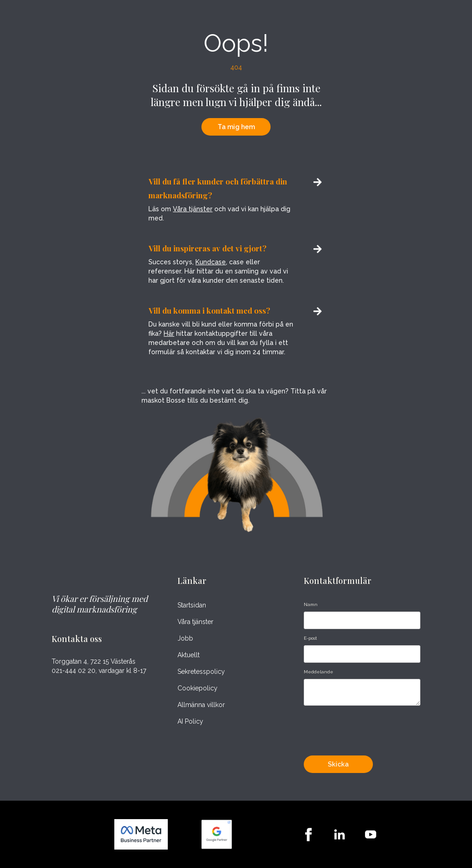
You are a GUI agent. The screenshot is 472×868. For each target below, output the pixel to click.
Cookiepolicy (198, 688)
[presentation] (374, 728)
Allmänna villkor (201, 705)
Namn (311, 604)
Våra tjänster (193, 209)
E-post (310, 638)
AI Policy (190, 721)
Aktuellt (189, 655)
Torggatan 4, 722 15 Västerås (94, 662)
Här (169, 333)
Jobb (185, 638)
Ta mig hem (236, 127)
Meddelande (319, 672)
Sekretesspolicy (201, 672)
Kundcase (211, 262)
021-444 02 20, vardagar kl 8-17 (99, 671)
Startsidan (192, 605)
